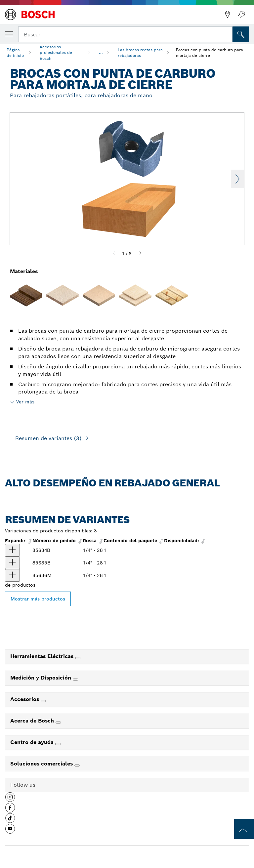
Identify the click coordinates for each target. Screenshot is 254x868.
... (101, 52)
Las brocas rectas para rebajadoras (140, 53)
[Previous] (114, 254)
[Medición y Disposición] (75, 680)
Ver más (25, 402)
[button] (10, 800)
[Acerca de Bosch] (58, 723)
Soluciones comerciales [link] (42, 764)
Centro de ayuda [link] (33, 742)
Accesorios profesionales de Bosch (56, 52)
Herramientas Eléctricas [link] (43, 656)
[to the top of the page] (244, 829)
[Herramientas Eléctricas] (78, 658)
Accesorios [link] (25, 699)
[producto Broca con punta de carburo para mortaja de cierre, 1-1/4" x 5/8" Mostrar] (12, 575)
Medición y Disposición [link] (42, 678)
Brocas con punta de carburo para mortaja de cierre (210, 53)
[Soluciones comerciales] (77, 765)
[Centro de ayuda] (58, 744)
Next (237, 179)
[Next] (140, 254)
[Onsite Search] (241, 34)
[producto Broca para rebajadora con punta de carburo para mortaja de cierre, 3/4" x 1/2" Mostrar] (12, 550)
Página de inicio (15, 53)
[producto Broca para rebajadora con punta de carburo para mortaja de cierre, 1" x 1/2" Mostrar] (12, 563)
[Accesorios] (43, 701)
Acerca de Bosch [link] (33, 721)
